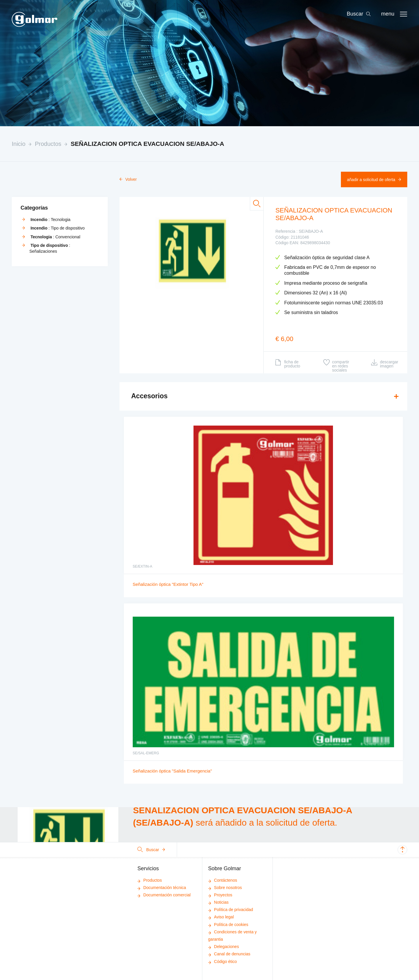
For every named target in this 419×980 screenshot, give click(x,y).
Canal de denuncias (229, 954)
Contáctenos (223, 880)
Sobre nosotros (225, 888)
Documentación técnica (162, 888)
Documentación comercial (164, 895)
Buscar (151, 850)
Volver (128, 179)
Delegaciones (224, 947)
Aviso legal (221, 917)
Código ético (223, 962)
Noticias (218, 902)
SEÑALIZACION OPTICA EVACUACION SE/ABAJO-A (148, 144)
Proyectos (220, 895)
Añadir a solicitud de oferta (374, 180)
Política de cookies (228, 925)
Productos (48, 144)
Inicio (19, 144)
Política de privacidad (231, 910)
